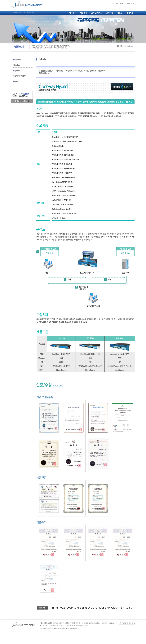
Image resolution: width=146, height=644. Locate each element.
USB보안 (78, 71)
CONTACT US (130, 4)
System (17, 71)
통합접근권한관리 (47, 71)
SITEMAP (120, 4)
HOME (112, 4)
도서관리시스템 (20, 76)
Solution (18, 60)
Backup (17, 65)
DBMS (17, 81)
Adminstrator (74, 628)
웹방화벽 (102, 71)
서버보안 (59, 71)
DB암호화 (69, 71)
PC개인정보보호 (90, 71)
